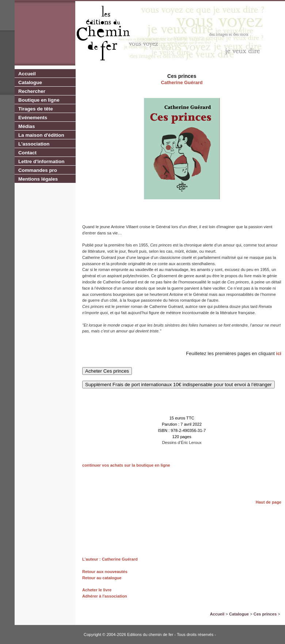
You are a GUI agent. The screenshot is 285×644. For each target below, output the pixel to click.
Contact (27, 153)
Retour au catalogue (102, 578)
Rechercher (32, 91)
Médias (27, 126)
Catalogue (30, 82)
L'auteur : (92, 559)
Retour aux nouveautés (105, 572)
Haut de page (269, 502)
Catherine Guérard (182, 82)
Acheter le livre (97, 590)
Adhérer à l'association (105, 596)
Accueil (27, 74)
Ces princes (265, 614)
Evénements (33, 118)
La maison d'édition (41, 135)
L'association (34, 144)
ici (279, 353)
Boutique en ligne (39, 100)
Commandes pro (38, 170)
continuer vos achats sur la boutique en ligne (126, 465)
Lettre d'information (41, 161)
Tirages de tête (36, 109)
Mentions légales (38, 179)
